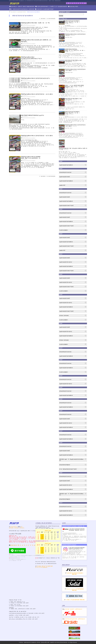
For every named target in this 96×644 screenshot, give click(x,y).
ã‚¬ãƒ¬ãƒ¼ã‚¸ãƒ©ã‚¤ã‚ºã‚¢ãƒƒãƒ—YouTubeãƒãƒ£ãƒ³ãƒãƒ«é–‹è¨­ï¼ (74, 530)
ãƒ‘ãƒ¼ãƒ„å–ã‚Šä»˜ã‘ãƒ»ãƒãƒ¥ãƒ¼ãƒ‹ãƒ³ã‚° (23, 6)
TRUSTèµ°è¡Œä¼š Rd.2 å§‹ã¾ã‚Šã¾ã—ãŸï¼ (36, 23)
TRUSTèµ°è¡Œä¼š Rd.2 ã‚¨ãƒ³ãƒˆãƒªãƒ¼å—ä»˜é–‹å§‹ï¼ (37, 94)
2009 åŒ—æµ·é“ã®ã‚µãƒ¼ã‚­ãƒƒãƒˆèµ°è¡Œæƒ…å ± (72, 494)
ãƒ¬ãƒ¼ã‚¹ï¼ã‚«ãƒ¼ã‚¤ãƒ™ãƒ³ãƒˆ (45, 9)
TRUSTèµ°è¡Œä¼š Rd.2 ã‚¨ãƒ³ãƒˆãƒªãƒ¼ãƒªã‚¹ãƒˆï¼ (36, 78)
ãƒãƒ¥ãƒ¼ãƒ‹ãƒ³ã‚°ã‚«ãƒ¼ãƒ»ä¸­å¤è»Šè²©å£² (23, 9)
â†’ (74, 572)
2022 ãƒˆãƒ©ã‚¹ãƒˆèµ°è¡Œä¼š (34, 12)
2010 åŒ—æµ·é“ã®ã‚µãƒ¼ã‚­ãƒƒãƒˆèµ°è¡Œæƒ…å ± (72, 460)
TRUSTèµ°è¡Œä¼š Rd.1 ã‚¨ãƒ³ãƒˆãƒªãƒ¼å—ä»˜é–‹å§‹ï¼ (37, 136)
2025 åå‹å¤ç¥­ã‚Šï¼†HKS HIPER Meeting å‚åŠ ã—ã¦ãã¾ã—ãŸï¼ (74, 87)
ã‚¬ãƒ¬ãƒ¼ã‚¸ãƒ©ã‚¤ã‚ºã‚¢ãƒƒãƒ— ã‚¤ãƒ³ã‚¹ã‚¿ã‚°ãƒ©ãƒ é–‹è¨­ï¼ (77, 548)
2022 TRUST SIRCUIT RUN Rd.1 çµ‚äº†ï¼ (33, 115)
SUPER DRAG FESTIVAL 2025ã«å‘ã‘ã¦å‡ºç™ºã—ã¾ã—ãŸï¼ (75, 50)
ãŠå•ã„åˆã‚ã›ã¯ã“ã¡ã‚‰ (76, 3)
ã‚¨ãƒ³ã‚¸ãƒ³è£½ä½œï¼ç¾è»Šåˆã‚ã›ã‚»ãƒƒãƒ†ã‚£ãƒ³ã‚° (52, 6)
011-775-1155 (17, 534)
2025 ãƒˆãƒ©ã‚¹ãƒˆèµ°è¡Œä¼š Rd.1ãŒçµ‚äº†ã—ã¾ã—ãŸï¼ (72, 113)
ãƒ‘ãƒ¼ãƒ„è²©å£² (74, 6)
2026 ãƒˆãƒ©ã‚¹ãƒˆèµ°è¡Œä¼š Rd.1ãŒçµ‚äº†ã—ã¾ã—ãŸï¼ (72, 22)
